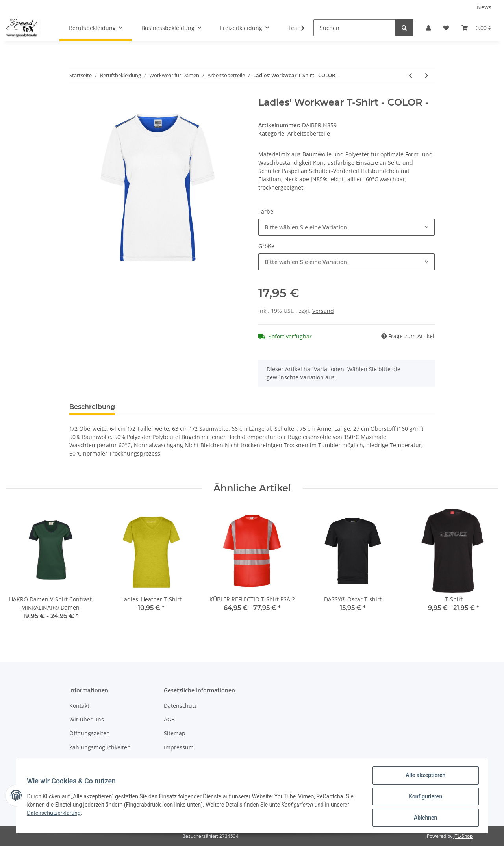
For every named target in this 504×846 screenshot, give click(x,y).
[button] (428, 28)
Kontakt (79, 706)
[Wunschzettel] (446, 28)
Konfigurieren (423, 798)
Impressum (179, 747)
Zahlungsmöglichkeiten (100, 747)
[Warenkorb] (476, 28)
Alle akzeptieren (423, 777)
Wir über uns (87, 719)
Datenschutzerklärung (56, 814)
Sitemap (175, 733)
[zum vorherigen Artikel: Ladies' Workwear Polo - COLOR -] (410, 75)
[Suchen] (355, 28)
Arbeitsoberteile (309, 133)
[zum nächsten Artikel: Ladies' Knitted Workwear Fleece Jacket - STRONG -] (427, 75)
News (484, 7)
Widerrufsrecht (184, 761)
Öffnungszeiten (90, 733)
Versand (323, 311)
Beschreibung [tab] (92, 407)
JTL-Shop (463, 836)
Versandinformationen (99, 761)
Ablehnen (423, 818)
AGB (169, 719)
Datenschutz (180, 706)
